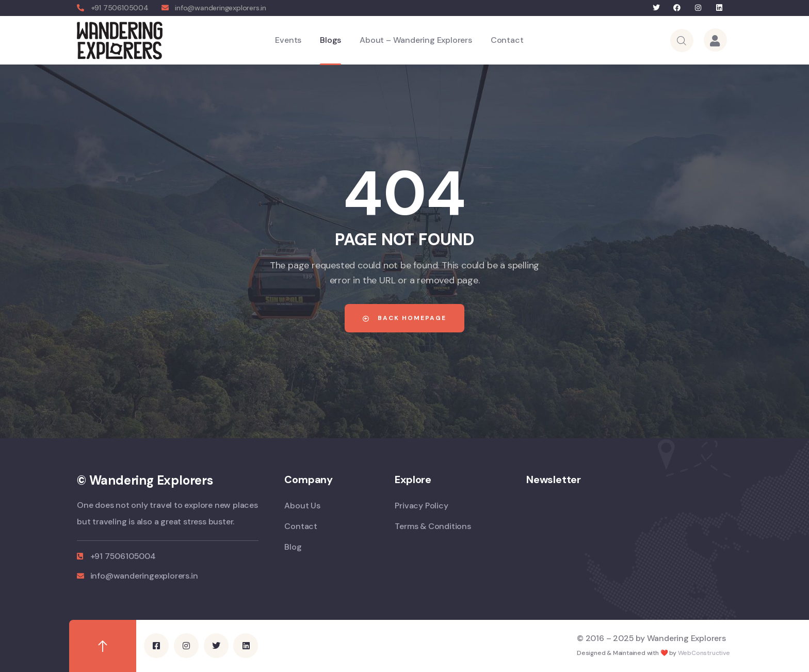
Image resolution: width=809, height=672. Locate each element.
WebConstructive (704, 653)
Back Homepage (405, 318)
